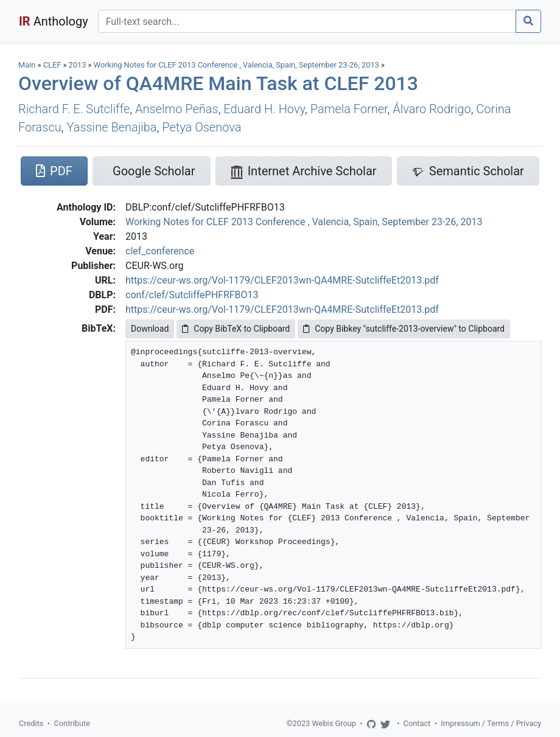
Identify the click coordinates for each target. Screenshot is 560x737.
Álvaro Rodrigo (432, 109)
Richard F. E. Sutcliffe (74, 109)
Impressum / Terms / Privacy (491, 723)
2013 (78, 65)
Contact (417, 723)
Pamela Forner (349, 109)
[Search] (307, 21)
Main (27, 65)
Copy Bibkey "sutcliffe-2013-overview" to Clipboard (404, 329)
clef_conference (160, 251)
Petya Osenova (201, 127)
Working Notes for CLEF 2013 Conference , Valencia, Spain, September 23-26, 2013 (237, 65)
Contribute (72, 723)
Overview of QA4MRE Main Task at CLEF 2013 (218, 83)
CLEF (52, 65)
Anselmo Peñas (177, 109)
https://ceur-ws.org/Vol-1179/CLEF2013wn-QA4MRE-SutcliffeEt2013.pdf (282, 280)
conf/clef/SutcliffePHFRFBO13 (192, 295)
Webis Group (334, 723)
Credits (31, 723)
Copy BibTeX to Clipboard (236, 329)
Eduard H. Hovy (264, 109)
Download (150, 329)
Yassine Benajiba (111, 127)
